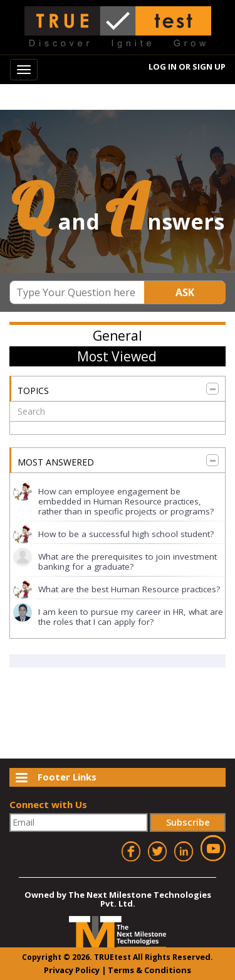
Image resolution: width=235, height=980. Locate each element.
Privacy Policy (72, 970)
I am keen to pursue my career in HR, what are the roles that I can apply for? (131, 617)
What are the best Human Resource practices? (129, 589)
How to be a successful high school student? (126, 534)
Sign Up (209, 67)
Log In (163, 67)
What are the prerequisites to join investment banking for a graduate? (128, 562)
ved (203, 957)
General (118, 336)
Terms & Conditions (149, 970)
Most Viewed (117, 356)
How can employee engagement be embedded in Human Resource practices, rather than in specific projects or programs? (126, 501)
